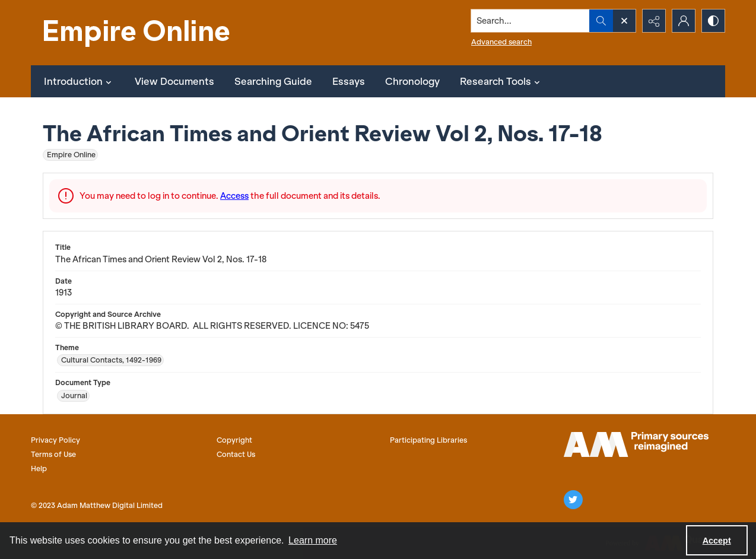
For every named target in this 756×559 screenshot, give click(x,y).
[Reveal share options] (654, 21)
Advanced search (501, 42)
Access (234, 196)
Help (39, 469)
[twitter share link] (573, 500)
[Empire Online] (138, 33)
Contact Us (236, 454)
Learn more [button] (313, 540)
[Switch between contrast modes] (713, 21)
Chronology (412, 81)
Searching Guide (273, 81)
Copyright (234, 440)
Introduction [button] (79, 81)
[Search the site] (531, 21)
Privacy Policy (55, 440)
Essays (349, 81)
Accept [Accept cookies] (717, 541)
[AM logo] (636, 444)
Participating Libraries (428, 440)
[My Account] (684, 21)
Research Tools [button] (501, 81)
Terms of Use (53, 454)
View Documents (174, 81)
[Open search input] (624, 21)
